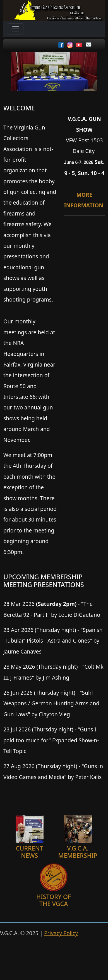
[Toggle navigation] (16, 29)
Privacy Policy (61, 933)
